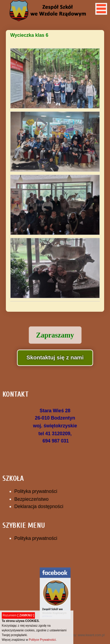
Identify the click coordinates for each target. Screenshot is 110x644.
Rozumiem (18, 615)
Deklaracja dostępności (40, 504)
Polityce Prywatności (42, 640)
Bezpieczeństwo (34, 498)
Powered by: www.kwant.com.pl (79, 621)
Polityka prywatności (38, 490)
